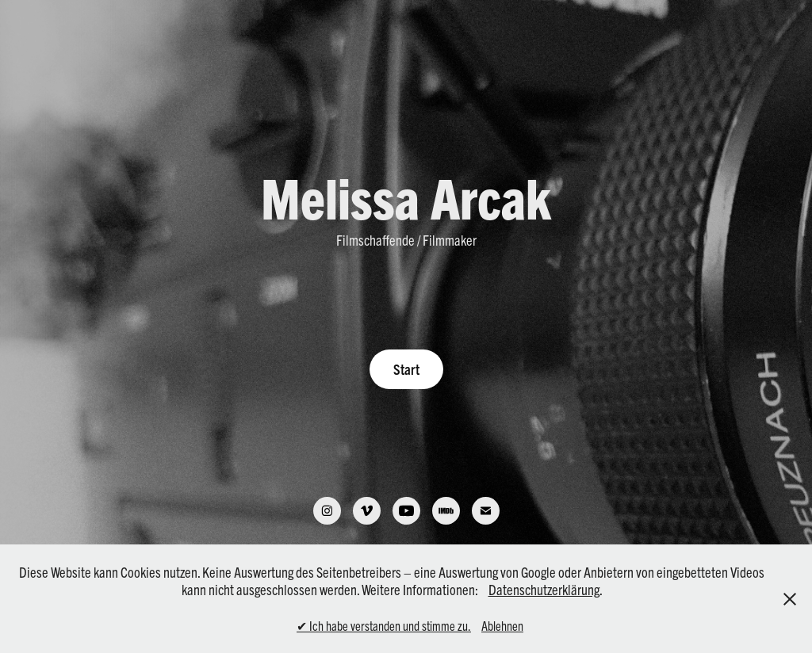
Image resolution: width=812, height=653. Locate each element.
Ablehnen (502, 625)
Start (406, 369)
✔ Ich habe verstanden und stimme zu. (384, 625)
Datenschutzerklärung (544, 589)
